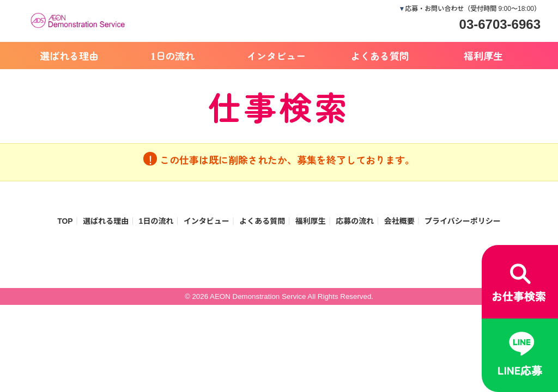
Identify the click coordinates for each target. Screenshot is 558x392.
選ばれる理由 (69, 56)
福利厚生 (483, 56)
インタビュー (276, 56)
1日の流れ (173, 56)
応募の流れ (355, 221)
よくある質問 (380, 56)
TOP (65, 221)
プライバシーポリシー (463, 221)
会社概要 (399, 221)
